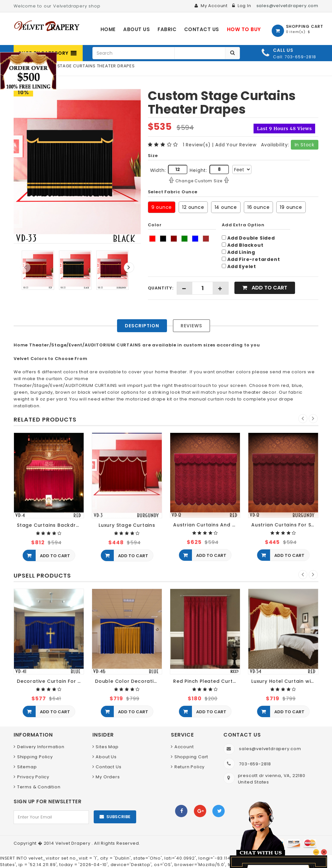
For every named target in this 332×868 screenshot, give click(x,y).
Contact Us (108, 767)
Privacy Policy (33, 777)
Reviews (191, 326)
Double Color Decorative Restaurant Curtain (129, 681)
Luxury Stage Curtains (127, 525)
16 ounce (258, 207)
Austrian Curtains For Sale (285, 525)
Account (184, 747)
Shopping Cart (191, 757)
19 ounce (291, 207)
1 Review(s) (197, 145)
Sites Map (107, 747)
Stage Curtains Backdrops (50, 525)
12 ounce (193, 207)
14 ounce (226, 207)
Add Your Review (236, 145)
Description (142, 326)
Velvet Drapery (74, 843)
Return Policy (190, 767)
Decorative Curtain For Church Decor (50, 681)
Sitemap (27, 767)
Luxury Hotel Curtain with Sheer (285, 681)
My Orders (108, 777)
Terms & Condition (39, 787)
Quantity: (161, 288)
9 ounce (162, 207)
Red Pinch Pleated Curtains (207, 681)
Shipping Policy (35, 757)
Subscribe (118, 817)
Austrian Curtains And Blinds (207, 525)
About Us (106, 757)
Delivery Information (41, 747)
